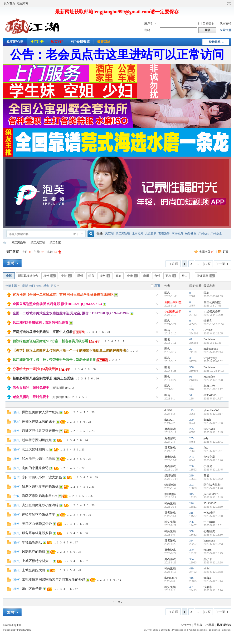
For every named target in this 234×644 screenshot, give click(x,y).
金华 (132, 276)
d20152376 (171, 578)
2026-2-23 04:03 (213, 296)
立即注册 (225, 30)
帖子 (76, 234)
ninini (207, 568)
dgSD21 (169, 410)
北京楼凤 (137, 234)
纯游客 (208, 321)
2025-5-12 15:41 (213, 442)
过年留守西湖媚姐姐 (37, 440)
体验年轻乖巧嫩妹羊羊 (39, 514)
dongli (207, 420)
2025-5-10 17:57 (213, 399)
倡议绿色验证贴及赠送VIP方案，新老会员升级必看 (50, 341)
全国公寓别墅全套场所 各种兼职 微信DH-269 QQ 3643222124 (57, 304)
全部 (9, 276)
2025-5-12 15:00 (213, 516)
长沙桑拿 (191, 234)
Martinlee (209, 377)
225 (191, 429)
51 (191, 395)
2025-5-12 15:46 (213, 460)
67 (191, 339)
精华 (46, 286)
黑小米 (208, 559)
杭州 (50, 276)
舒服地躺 (170, 475)
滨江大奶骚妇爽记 (35, 449)
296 (191, 503)
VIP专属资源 (80, 42)
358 (191, 531)
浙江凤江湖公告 (28, 276)
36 (86, 533)
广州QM (203, 234)
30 (93, 505)
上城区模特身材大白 (37, 561)
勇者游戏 (170, 429)
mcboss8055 (211, 349)
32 (92, 496)
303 (191, 485)
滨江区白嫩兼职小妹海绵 (40, 505)
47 (76, 589)
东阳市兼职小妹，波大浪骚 (42, 477)
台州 (157, 276)
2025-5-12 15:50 (213, 535)
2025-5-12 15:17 (213, 414)
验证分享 (206, 276)
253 (191, 457)
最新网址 (104, 42)
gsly (206, 438)
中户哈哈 (209, 522)
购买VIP (57, 42)
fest (206, 448)
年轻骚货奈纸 (32, 542)
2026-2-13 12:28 (213, 380)
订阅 (226, 252)
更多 (54, 286)
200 (191, 420)
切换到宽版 (228, 3)
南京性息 (177, 234)
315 (191, 494)
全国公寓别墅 (173, 302)
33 (191, 358)
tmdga (207, 578)
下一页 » (117, 602)
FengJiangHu (24, 630)
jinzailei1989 (211, 494)
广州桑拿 (216, 234)
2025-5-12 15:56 (213, 423)
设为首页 (10, 3)
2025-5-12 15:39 (213, 507)
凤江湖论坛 (15, 42)
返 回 (175, 264)
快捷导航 (215, 42)
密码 (147, 30)
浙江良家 (55, 243)
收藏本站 (23, 3)
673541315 (210, 395)
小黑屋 (210, 625)
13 (191, 386)
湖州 (105, 276)
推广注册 (37, 42)
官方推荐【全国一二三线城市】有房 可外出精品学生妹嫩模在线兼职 (63, 295)
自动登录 (206, 23)
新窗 (157, 286)
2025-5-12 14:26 (213, 488)
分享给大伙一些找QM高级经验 (35, 369)
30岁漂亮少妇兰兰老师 (39, 459)
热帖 (39, 286)
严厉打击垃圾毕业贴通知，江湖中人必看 (43, 332)
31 (93, 487)
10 (97, 378)
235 (191, 438)
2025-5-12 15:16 (213, 590)
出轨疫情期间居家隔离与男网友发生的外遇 (54, 580)
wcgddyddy (210, 358)
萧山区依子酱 (32, 589)
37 (76, 542)
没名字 (208, 587)
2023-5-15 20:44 (213, 352)
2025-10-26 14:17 (214, 371)
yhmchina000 (211, 410)
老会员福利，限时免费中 (31, 388)
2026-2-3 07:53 (212, 306)
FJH (20, 625)
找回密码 (225, 23)
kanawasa (209, 541)
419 (191, 568)
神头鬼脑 (170, 503)
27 (83, 468)
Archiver (186, 625)
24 (86, 440)
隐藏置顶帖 (157, 295)
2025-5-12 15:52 (213, 479)
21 (90, 422)
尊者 (206, 475)
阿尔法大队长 (212, 485)
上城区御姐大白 (34, 570)
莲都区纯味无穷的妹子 (39, 422)
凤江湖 (109, 234)
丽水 (171, 276)
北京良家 (151, 234)
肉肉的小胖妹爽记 (35, 468)
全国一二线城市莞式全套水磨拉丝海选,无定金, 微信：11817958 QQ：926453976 (71, 313)
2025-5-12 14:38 (213, 562)
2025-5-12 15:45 (213, 432)
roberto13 (209, 429)
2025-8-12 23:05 (213, 333)
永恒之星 (209, 457)
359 (191, 550)
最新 (25, 286)
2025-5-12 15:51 (213, 451)
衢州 (146, 276)
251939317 (210, 503)
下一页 (221, 264)
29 (96, 477)
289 (191, 475)
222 (191, 448)
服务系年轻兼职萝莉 (37, 533)
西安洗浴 (164, 234)
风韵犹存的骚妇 (34, 552)
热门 (32, 286)
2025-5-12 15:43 (213, 544)
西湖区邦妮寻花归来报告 (40, 431)
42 (80, 570)
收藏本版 (207, 252)
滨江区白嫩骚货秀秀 (37, 524)
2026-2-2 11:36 (212, 343)
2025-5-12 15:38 (213, 572)
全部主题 (11, 286)
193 (191, 410)
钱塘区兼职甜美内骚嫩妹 (40, 487)
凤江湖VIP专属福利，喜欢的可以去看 (40, 323)
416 (191, 578)
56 (94, 369)
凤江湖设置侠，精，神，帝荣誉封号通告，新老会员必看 (54, 360)
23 (93, 431)
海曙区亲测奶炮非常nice (40, 496)
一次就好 (209, 513)
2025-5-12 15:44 (213, 581)
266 (191, 466)
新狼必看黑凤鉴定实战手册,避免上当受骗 (43, 378)
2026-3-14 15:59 (213, 315)
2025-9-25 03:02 (213, 361)
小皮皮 (208, 466)
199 (191, 330)
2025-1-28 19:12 (213, 389)
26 (90, 459)
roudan (207, 550)
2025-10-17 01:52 (214, 324)
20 (108, 332)
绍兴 (91, 276)
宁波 (66, 276)
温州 (80, 276)
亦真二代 (209, 386)
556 (191, 367)
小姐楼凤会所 (173, 312)
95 (191, 377)
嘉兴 (119, 276)
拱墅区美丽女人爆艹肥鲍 (40, 412)
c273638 (208, 330)
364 (191, 541)
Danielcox (209, 339)
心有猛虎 (209, 531)
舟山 (185, 276)
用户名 (148, 23)
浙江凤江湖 (38, 243)
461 (191, 587)
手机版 (198, 625)
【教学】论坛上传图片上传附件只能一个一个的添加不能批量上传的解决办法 (69, 350)
